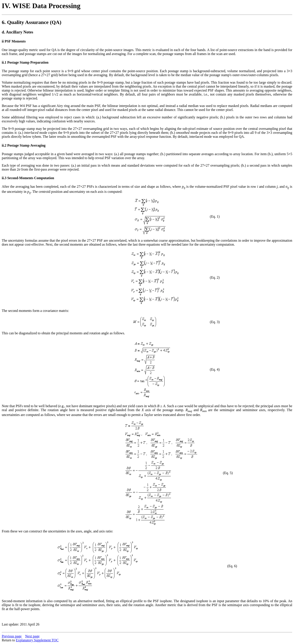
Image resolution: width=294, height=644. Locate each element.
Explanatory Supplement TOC (37, 640)
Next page (32, 636)
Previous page (12, 636)
